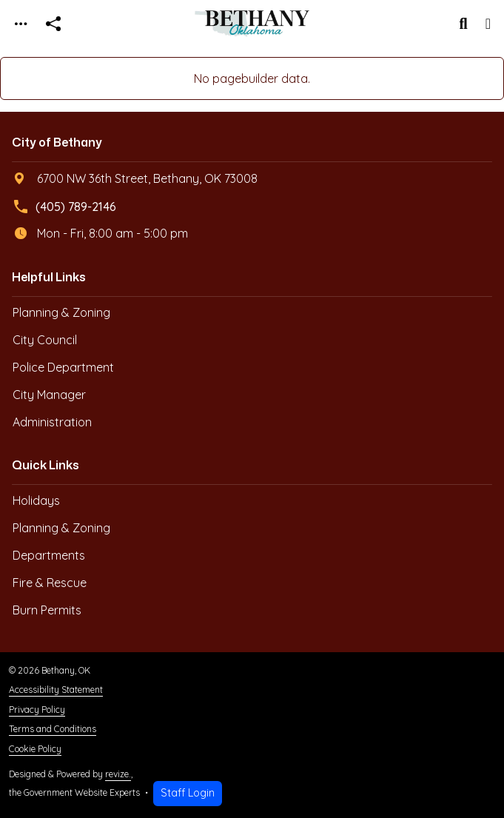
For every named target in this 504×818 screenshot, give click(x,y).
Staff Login (188, 793)
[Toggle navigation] (21, 24)
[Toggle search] (464, 24)
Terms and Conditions (53, 729)
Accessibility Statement (56, 690)
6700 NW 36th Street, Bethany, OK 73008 (135, 178)
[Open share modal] (53, 24)
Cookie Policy (35, 749)
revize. (118, 774)
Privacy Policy (37, 710)
